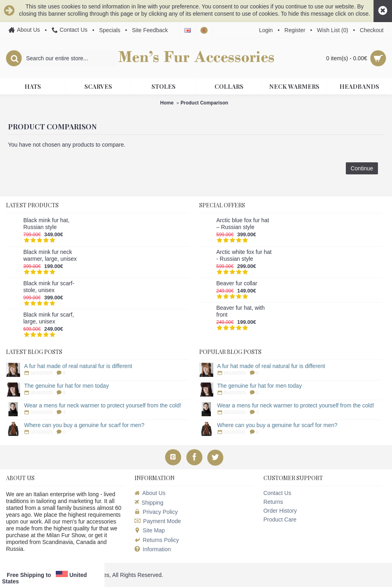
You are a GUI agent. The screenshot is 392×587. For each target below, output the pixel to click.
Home (167, 103)
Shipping (149, 503)
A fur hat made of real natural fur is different (78, 366)
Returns (273, 502)
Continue (362, 168)
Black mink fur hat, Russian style (46, 224)
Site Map (150, 530)
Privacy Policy (156, 512)
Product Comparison (205, 103)
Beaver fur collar (237, 283)
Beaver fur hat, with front (241, 311)
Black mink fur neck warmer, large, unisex (50, 255)
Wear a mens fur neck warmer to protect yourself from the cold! (103, 405)
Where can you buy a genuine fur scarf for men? (84, 425)
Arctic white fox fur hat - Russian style (244, 255)
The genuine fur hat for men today (66, 386)
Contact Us (277, 493)
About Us (150, 493)
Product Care (280, 520)
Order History (280, 511)
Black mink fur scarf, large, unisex (49, 318)
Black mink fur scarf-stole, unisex (49, 287)
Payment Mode (158, 521)
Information (153, 549)
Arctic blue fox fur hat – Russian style (243, 224)
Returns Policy (157, 540)
